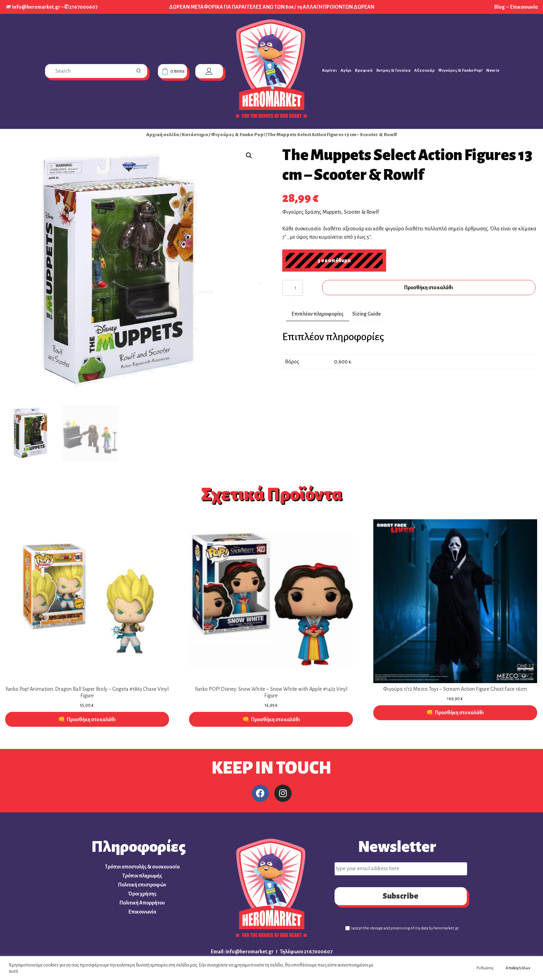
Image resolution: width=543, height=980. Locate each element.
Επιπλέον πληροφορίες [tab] (318, 314)
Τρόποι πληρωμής (142, 876)
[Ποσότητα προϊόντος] (293, 288)
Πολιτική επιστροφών (142, 885)
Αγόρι (346, 70)
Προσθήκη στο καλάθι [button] (91, 720)
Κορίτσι (330, 70)
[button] (249, 156)
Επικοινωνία (524, 7)
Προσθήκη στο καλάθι (429, 288)
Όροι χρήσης (142, 894)
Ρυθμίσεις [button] (485, 968)
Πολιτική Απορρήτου (142, 903)
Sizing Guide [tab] (367, 314)
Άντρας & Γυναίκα (393, 70)
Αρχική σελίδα (163, 135)
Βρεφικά (364, 70)
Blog (500, 7)
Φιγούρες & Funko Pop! (460, 70)
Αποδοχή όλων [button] (518, 968)
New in (493, 70)
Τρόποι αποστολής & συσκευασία (142, 867)
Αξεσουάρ (424, 70)
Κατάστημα (195, 135)
